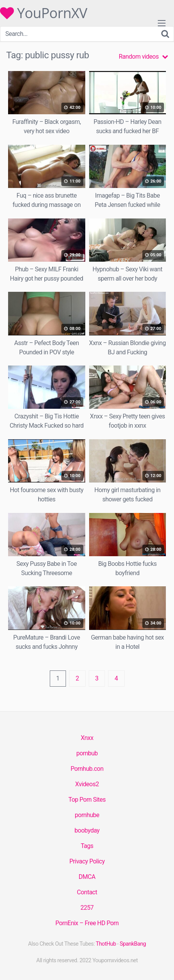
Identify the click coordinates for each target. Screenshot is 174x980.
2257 (87, 908)
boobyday (87, 830)
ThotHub (106, 944)
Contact (87, 892)
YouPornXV (44, 13)
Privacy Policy (87, 861)
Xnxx (87, 738)
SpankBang (133, 944)
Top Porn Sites (87, 800)
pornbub (87, 753)
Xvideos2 (87, 784)
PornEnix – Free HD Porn (87, 923)
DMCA (87, 877)
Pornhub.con (87, 769)
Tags (87, 846)
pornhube (87, 815)
